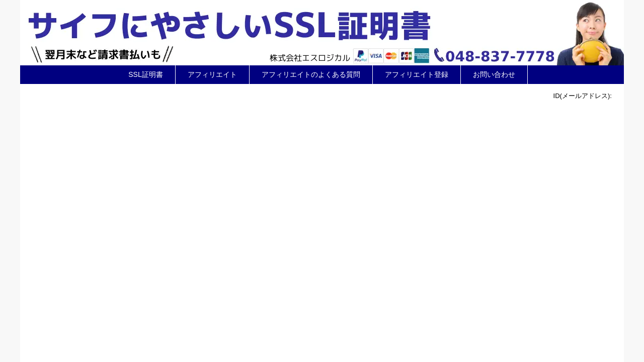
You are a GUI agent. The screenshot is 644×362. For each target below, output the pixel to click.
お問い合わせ (494, 74)
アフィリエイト (212, 74)
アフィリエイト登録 (417, 74)
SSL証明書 (145, 74)
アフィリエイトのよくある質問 (311, 74)
